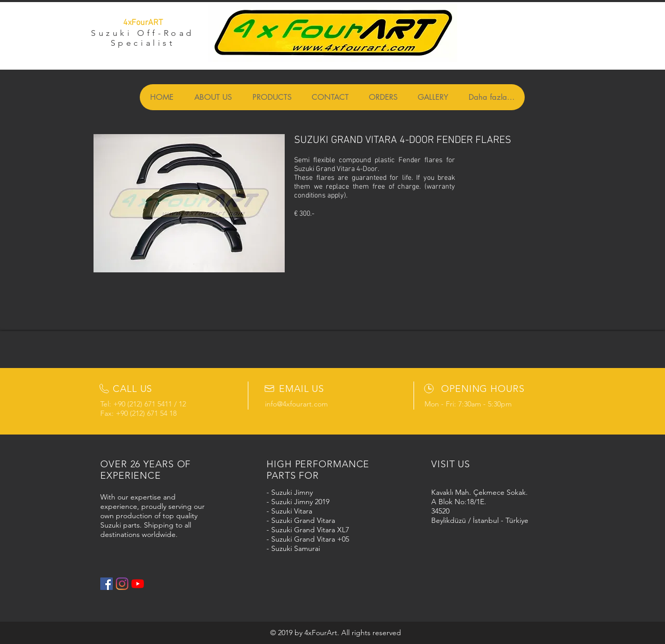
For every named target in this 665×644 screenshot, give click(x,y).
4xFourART (143, 23)
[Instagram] (122, 584)
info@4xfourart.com (296, 404)
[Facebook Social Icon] (107, 584)
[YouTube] (138, 584)
